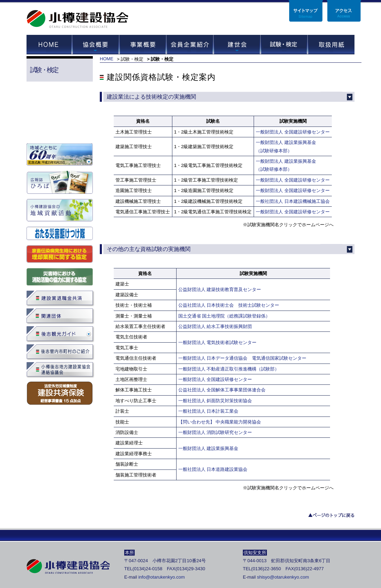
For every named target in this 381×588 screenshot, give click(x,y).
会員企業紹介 (190, 45)
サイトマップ (306, 11)
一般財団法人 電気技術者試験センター (218, 342)
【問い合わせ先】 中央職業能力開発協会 (220, 422)
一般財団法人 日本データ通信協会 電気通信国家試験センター (242, 358)
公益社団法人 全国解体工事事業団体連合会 (222, 390)
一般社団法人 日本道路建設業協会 (213, 469)
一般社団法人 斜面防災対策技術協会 (215, 401)
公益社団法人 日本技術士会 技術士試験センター (229, 305)
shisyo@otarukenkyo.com (283, 577)
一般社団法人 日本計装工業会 (208, 411)
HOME (49, 45)
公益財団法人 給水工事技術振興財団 (215, 326)
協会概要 (95, 45)
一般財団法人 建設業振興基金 (208, 448)
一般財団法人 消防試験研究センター (218, 432)
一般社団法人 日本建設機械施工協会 (293, 201)
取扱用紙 (331, 45)
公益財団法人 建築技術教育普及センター (220, 289)
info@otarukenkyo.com (161, 577)
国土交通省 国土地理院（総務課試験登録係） (224, 316)
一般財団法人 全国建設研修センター (293, 132)
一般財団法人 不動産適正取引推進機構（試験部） (229, 369)
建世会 (237, 45)
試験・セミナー (284, 45)
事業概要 (143, 45)
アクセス (344, 11)
